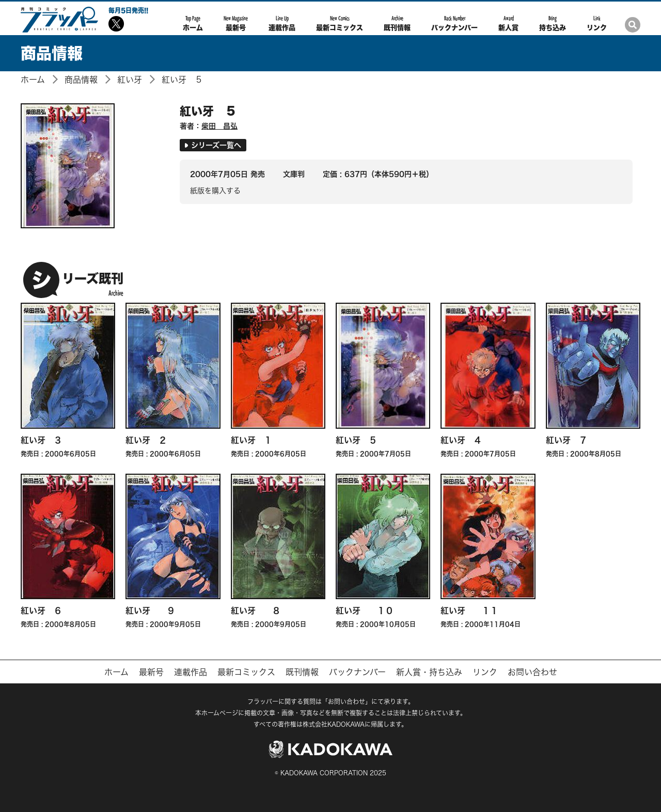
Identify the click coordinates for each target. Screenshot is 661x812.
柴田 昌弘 (219, 126)
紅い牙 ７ (566, 440)
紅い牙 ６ (41, 610)
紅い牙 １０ (365, 610)
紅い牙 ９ (150, 610)
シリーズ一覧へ (213, 145)
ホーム (193, 23)
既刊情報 (397, 23)
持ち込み (553, 23)
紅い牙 (130, 80)
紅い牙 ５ (182, 80)
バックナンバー (454, 23)
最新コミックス (340, 23)
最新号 (236, 23)
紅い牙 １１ (469, 610)
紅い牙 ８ (256, 610)
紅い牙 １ (251, 440)
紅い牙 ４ (461, 440)
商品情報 (81, 80)
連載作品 (282, 23)
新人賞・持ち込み (429, 672)
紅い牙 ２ (146, 440)
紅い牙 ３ (41, 440)
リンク (597, 23)
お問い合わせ (532, 672)
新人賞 (508, 23)
